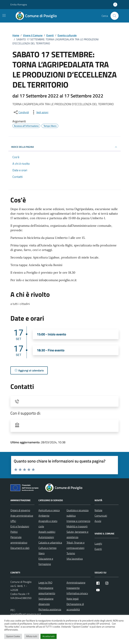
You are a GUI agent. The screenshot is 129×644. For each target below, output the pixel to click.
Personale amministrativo (19, 540)
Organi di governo (20, 510)
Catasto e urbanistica (50, 542)
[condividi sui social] (21, 112)
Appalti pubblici (47, 532)
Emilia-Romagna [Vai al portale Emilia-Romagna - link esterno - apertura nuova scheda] (19, 4)
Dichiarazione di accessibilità (75, 607)
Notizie (98, 510)
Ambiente (44, 516)
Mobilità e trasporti (77, 526)
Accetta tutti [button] (49, 636)
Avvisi (98, 521)
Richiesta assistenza (50, 609)
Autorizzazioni (46, 537)
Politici (14, 532)
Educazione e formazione (46, 561)
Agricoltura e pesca (49, 510)
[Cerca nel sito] (115, 16)
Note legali (73, 599)
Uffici (13, 521)
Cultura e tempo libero (47, 551)
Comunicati (101, 516)
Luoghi (98, 544)
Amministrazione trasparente (76, 585)
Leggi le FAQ (45, 582)
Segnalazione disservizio (46, 601)
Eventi (98, 549)
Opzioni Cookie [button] (13, 636)
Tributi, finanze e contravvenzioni (76, 545)
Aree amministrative (22, 516)
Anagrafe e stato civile (48, 524)
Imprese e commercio (78, 521)
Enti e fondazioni (20, 526)
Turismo (71, 553)
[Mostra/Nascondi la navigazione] (4, 15)
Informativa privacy (77, 593)
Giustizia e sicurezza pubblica (78, 513)
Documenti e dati (20, 548)
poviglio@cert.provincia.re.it (26, 614)
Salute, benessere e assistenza (77, 534)
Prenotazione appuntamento (47, 591)
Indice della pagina (64, 147)
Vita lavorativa (75, 559)
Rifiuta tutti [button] (32, 636)
